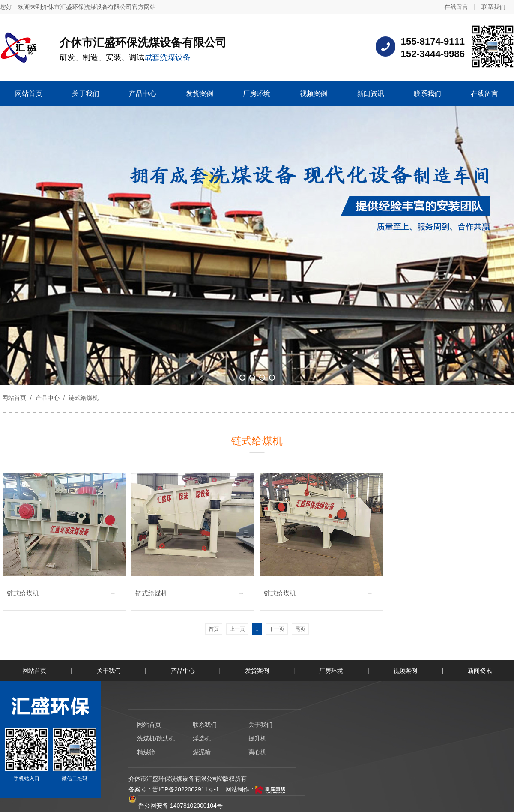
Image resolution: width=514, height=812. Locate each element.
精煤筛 (146, 752)
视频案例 (405, 671)
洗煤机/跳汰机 (156, 738)
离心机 (257, 752)
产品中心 (48, 398)
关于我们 (109, 671)
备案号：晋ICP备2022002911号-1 (174, 789)
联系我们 (493, 7)
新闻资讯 (480, 671)
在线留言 (456, 7)
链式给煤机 (83, 398)
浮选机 (202, 738)
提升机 (257, 738)
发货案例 (257, 671)
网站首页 (14, 398)
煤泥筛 (202, 752)
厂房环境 (331, 671)
